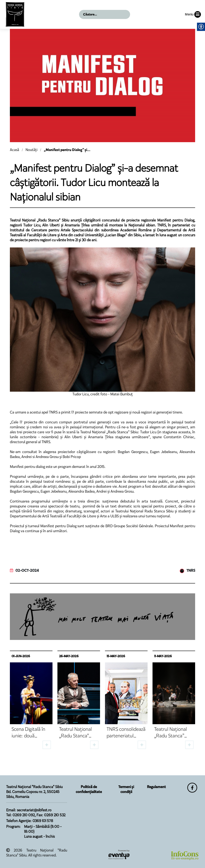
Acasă (15, 150)
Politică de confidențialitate (89, 789)
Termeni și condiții (126, 789)
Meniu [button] (193, 14)
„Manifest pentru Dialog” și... (67, 150)
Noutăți (31, 150)
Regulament (156, 787)
